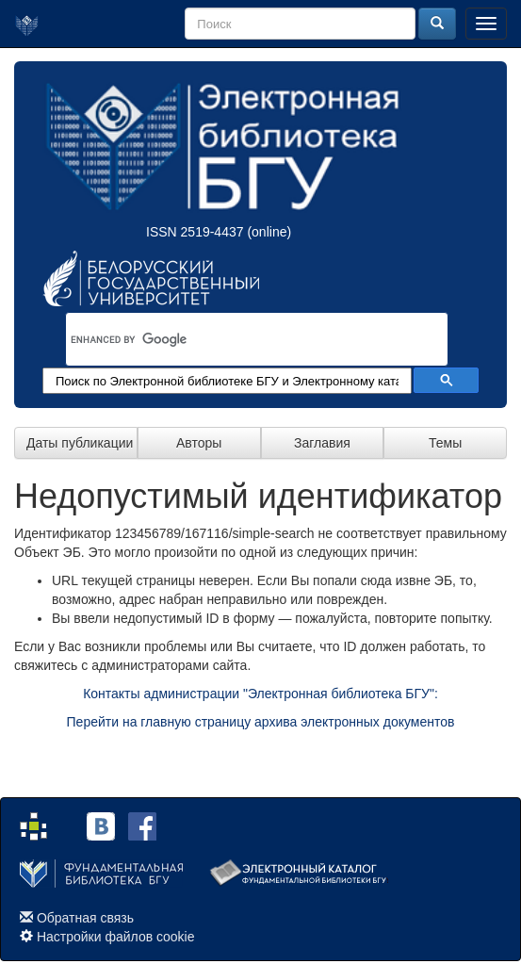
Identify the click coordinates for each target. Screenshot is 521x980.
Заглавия (322, 443)
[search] (232, 339)
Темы (445, 443)
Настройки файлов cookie (116, 937)
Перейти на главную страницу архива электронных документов (261, 722)
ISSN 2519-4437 (195, 232)
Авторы (199, 443)
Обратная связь (85, 918)
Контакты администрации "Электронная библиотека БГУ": (260, 694)
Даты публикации (80, 443)
